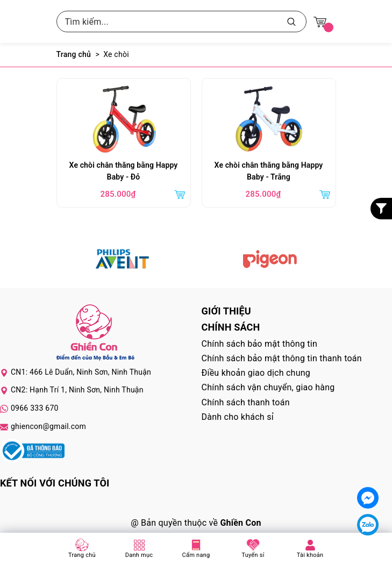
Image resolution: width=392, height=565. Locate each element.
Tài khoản (310, 555)
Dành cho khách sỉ (238, 417)
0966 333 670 (35, 408)
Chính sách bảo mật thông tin (260, 344)
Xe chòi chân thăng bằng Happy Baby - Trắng (269, 171)
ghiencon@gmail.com (48, 426)
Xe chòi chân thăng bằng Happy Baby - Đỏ (124, 171)
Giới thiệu (226, 311)
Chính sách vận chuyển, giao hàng (268, 387)
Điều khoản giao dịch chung (256, 373)
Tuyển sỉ (253, 555)
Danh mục (139, 555)
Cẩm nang (196, 555)
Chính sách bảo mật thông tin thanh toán (282, 358)
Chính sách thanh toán (246, 402)
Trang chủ (82, 555)
